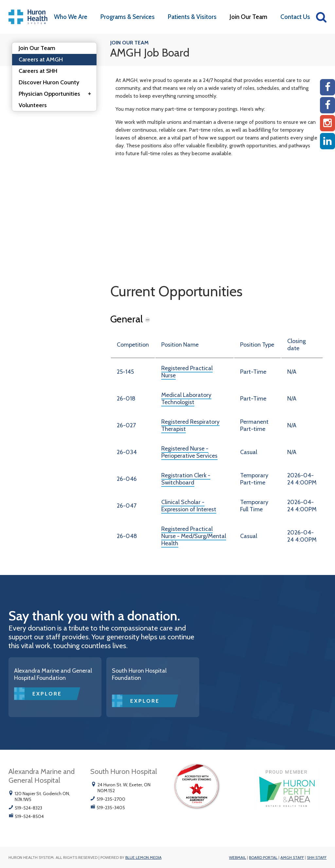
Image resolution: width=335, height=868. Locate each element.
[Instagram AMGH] (327, 123)
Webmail (238, 857)
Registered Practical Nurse (187, 372)
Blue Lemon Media (143, 857)
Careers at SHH (38, 71)
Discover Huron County (49, 82)
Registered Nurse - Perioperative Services (189, 452)
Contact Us (295, 17)
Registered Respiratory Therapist (190, 425)
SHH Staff (317, 857)
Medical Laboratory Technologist (186, 399)
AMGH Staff (292, 857)
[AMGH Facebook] (327, 87)
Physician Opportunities (57, 94)
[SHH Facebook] (327, 105)
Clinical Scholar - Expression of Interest (189, 506)
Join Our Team (248, 17)
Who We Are (71, 17)
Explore (47, 694)
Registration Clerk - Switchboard (186, 479)
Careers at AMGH (41, 59)
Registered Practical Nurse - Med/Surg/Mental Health (194, 536)
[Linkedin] (327, 141)
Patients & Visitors (192, 17)
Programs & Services (128, 17)
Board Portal (263, 857)
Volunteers (33, 105)
